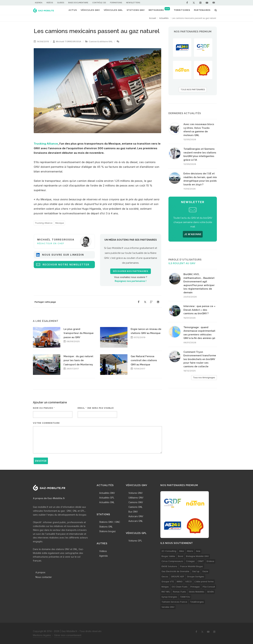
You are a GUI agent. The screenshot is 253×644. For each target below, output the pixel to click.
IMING (180, 581)
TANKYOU (185, 597)
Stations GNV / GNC (110, 522)
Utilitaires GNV (136, 498)
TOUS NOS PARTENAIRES (193, 90)
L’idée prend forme (204, 581)
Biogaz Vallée (168, 556)
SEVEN (210, 592)
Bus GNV (133, 512)
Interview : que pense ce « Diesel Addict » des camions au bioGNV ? (199, 310)
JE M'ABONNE (193, 234)
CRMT (201, 561)
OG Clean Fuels (180, 587)
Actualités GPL (107, 498)
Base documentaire (78, 3)
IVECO (189, 581)
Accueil (153, 18)
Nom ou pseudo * (44, 408)
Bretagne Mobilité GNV (197, 556)
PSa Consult (209, 587)
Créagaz (190, 561)
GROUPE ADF (178, 576)
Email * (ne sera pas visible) (96, 408)
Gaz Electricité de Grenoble (175, 571)
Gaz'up (196, 571)
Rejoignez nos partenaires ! (131, 281)
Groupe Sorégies (196, 576)
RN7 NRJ (166, 592)
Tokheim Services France (174, 602)
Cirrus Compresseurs (172, 561)
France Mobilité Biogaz (192, 566)
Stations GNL (106, 527)
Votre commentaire (46, 423)
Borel (181, 556)
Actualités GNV (107, 493)
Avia (198, 551)
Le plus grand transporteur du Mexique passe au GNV (79, 333)
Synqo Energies (169, 597)
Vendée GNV (168, 607)
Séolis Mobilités (197, 592)
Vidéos (50, 3)
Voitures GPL (135, 541)
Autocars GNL (136, 521)
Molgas (165, 587)
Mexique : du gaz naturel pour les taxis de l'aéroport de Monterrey (78, 360)
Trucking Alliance (46, 144)
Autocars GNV (136, 516)
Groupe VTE (168, 581)
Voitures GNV (136, 493)
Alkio (182, 551)
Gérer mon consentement (68, 635)
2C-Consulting (169, 551)
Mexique (60, 223)
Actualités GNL (107, 502)
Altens (190, 551)
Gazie (205, 571)
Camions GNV (136, 502)
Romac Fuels (179, 592)
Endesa (210, 561)
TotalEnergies (197, 602)
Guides (61, 3)
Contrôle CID (99, 3)
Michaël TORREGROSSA (68, 41)
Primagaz (195, 587)
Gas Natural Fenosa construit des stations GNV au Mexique (144, 360)
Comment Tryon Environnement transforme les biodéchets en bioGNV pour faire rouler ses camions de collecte (200, 359)
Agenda (39, 3)
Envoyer (41, 461)
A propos (40, 572)
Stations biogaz (107, 531)
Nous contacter (44, 577)
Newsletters (133, 3)
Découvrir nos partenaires (131, 271)
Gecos (165, 576)
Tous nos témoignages (204, 378)
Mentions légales (42, 635)
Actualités (164, 18)
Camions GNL (135, 507)
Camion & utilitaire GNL (101, 41)
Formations (116, 3)
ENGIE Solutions (169, 566)
